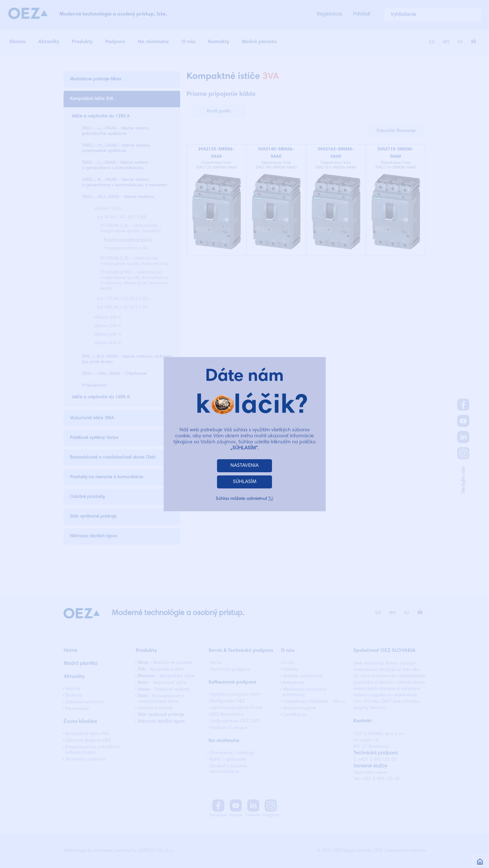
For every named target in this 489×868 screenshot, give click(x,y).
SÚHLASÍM (245, 482)
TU (271, 499)
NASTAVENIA (244, 466)
